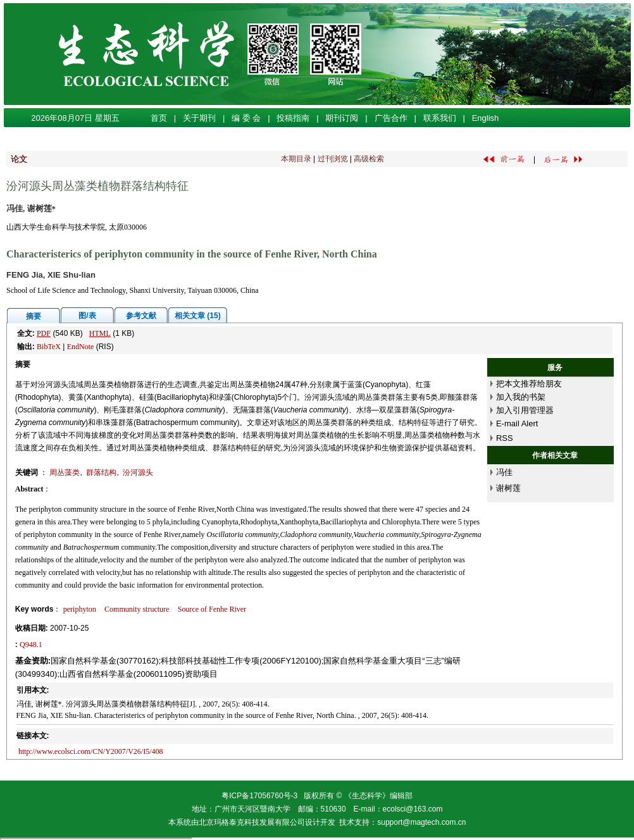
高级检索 (369, 159)
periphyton (80, 609)
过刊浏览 (333, 159)
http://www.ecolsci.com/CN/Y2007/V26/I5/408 (91, 751)
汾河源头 (138, 472)
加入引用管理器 (525, 410)
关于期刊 (199, 118)
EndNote (81, 347)
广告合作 (391, 118)
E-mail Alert (517, 423)
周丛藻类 (65, 472)
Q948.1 (31, 645)
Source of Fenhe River (212, 609)
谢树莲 (508, 488)
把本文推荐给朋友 (529, 384)
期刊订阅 (342, 118)
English (486, 118)
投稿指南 (293, 118)
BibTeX (49, 347)
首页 (159, 118)
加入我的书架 (521, 397)
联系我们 (440, 118)
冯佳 (504, 472)
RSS (505, 438)
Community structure (137, 609)
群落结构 (101, 472)
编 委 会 (246, 118)
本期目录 (296, 159)
